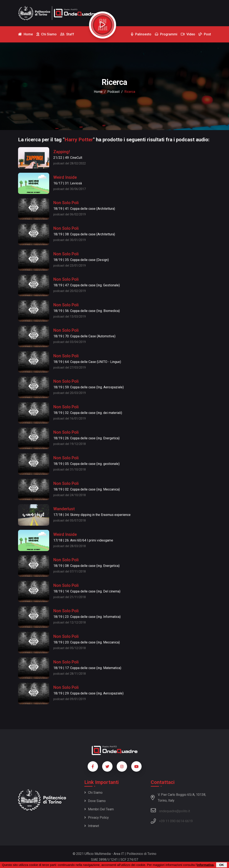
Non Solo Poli (66, 203)
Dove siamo (95, 801)
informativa (205, 865)
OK (222, 865)
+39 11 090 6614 (171, 821)
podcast (113, 92)
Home (98, 92)
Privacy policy (97, 818)
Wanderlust (64, 509)
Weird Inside (65, 177)
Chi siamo (93, 793)
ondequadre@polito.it (170, 810)
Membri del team (99, 809)
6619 (189, 821)
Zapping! (62, 152)
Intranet (92, 826)
